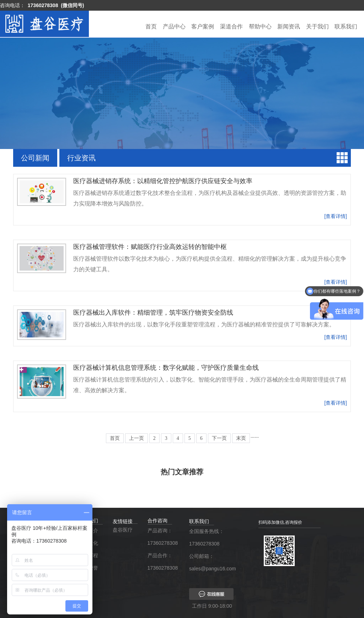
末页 (241, 438)
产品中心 (174, 26)
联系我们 (346, 26)
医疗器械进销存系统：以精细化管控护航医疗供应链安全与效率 (163, 181)
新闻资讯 (289, 26)
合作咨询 (157, 521)
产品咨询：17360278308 (161, 537)
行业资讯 (81, 158)
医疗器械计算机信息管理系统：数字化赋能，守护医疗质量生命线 (166, 368)
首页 (151, 26)
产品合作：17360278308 (161, 562)
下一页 (219, 438)
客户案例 (203, 26)
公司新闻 (35, 158)
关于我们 (317, 26)
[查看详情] (336, 216)
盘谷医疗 (123, 530)
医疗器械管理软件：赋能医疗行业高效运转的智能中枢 (150, 247)
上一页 (136, 438)
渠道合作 (231, 26)
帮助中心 (260, 26)
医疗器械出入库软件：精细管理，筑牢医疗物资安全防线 (153, 313)
